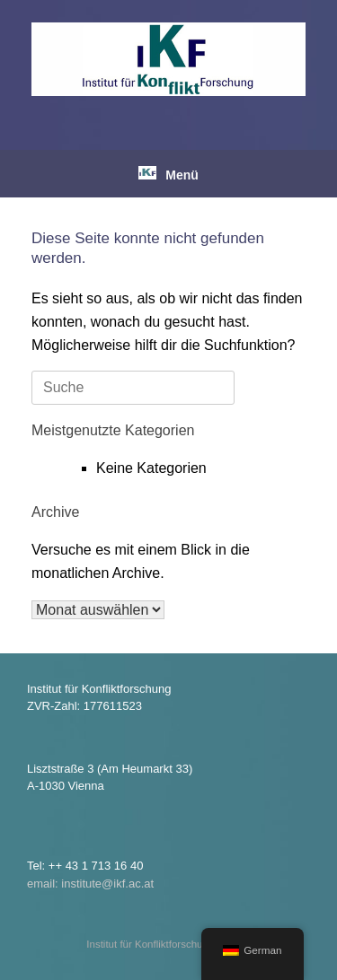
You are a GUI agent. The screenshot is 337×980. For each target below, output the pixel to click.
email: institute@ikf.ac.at (90, 884)
